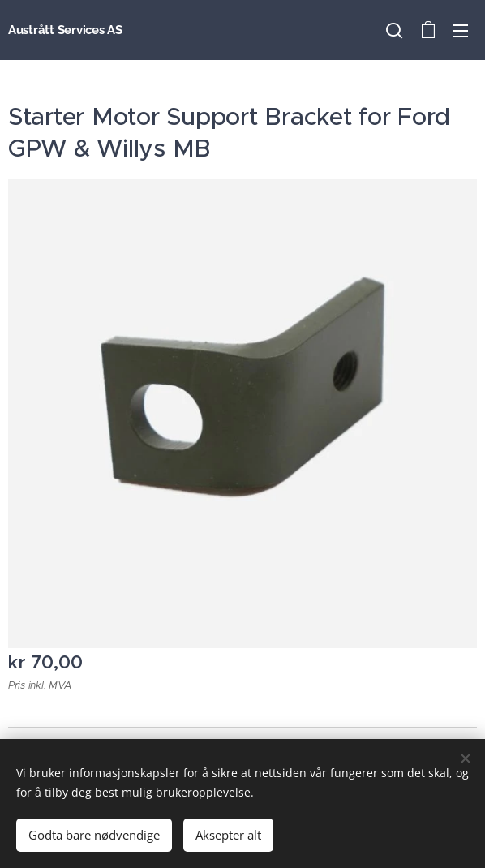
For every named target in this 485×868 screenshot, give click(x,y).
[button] (394, 30)
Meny (461, 31)
